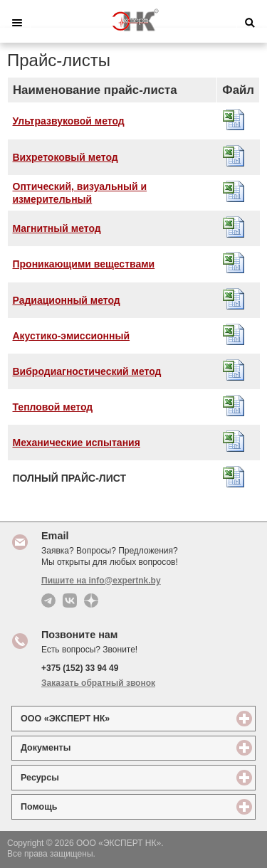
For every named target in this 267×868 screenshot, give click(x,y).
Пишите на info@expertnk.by (101, 581)
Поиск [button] (250, 23)
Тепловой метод (53, 407)
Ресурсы (92, 777)
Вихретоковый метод (66, 157)
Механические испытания (77, 443)
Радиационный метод (67, 300)
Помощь (91, 806)
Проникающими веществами (84, 264)
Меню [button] (17, 23)
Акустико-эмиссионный (72, 336)
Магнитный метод (57, 228)
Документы (98, 747)
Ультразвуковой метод (69, 121)
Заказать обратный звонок (98, 683)
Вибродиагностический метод (87, 371)
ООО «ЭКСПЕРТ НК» (117, 718)
